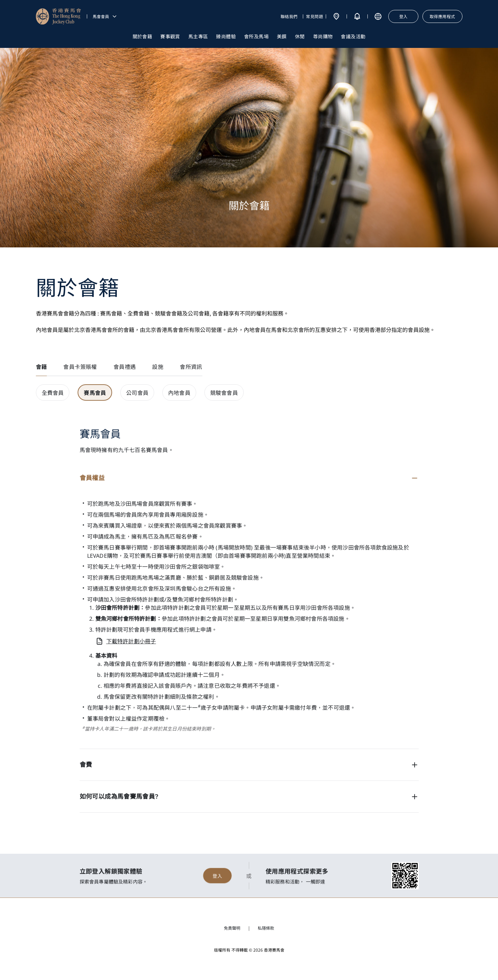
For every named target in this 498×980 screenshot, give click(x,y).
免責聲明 (232, 928)
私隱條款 (266, 928)
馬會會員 (105, 16)
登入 (218, 876)
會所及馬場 (256, 36)
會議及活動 (353, 36)
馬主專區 (198, 36)
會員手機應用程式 (156, 630)
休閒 (300, 36)
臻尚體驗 (226, 36)
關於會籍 (143, 36)
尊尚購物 (323, 36)
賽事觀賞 (170, 36)
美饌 (282, 36)
